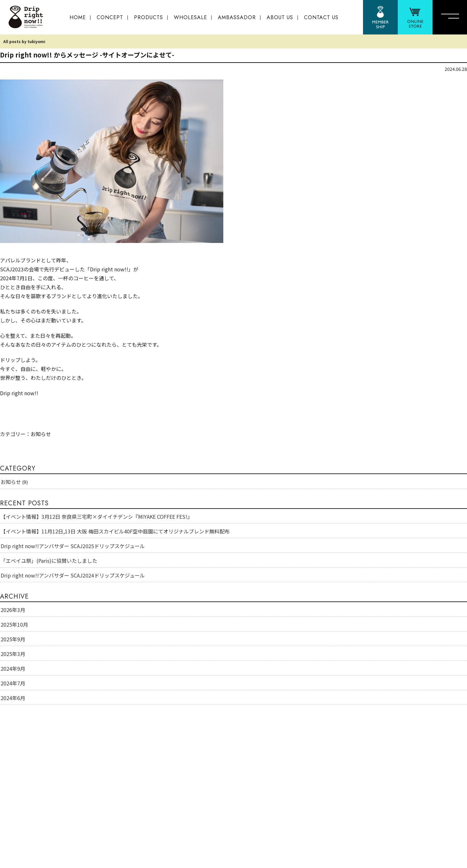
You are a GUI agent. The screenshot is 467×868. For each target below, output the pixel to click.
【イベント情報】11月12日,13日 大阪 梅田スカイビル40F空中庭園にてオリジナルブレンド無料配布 (115, 531)
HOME (78, 17)
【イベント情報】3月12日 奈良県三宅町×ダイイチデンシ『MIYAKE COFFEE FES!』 (96, 517)
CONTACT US (321, 17)
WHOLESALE (190, 17)
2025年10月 (14, 624)
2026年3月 (13, 610)
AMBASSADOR (237, 17)
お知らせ (41, 434)
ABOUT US (280, 17)
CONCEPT (110, 17)
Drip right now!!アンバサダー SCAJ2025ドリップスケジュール (73, 546)
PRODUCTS (148, 17)
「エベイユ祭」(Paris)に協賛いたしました (49, 561)
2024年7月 (13, 683)
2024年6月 (13, 698)
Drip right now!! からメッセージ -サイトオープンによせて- (87, 55)
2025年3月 (13, 654)
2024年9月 (13, 668)
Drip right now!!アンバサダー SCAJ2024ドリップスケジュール (73, 575)
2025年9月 (13, 639)
